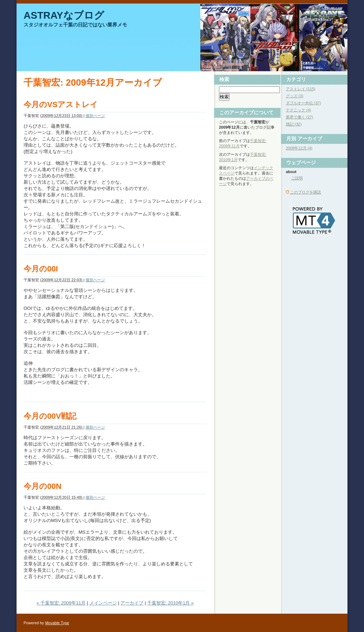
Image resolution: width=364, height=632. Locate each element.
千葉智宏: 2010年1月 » (170, 603)
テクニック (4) (299, 110)
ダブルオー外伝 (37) (303, 103)
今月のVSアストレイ (61, 105)
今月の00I (41, 269)
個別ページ (95, 116)
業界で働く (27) (300, 117)
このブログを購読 (306, 192)
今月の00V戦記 (50, 416)
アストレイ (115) (301, 89)
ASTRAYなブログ (64, 15)
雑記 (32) (294, 124)
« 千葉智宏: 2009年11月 (61, 603)
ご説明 (297, 178)
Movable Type (57, 623)
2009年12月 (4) (299, 148)
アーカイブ (132, 603)
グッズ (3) (295, 96)
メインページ (103, 603)
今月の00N (42, 486)
